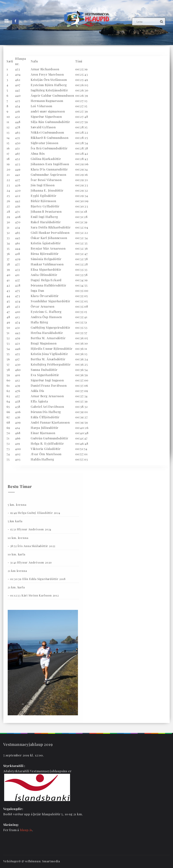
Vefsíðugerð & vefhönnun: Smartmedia (32, 861)
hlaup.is (26, 830)
